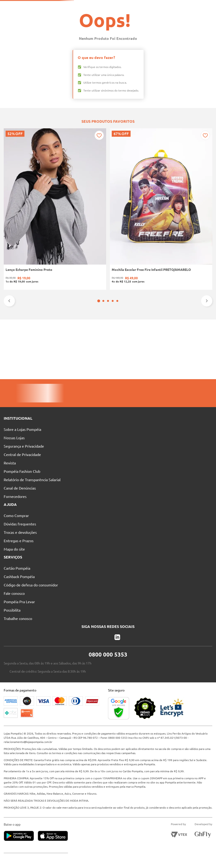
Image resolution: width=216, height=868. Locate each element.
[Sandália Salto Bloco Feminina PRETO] (193, 307)
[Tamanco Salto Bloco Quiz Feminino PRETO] (150, 307)
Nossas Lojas (84, 6)
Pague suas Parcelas (50, 6)
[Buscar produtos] (146, 14)
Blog (139, 6)
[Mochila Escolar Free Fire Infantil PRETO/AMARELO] (65, 307)
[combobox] (110, 14)
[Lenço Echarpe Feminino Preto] (23, 307)
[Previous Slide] (9, 356)
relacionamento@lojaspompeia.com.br (30, 738)
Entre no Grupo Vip (167, 6)
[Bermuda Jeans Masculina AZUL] (108, 307)
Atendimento (114, 6)
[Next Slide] (207, 356)
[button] (106, 356)
